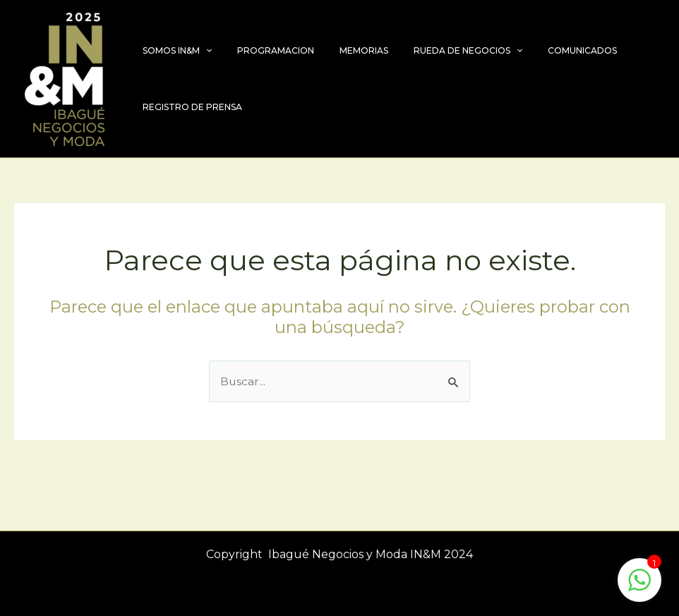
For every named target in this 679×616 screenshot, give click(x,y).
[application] (202, 51)
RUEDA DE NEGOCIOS (438, 51)
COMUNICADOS (544, 50)
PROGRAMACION (263, 50)
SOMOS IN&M (173, 51)
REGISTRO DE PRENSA (188, 107)
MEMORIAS (343, 50)
